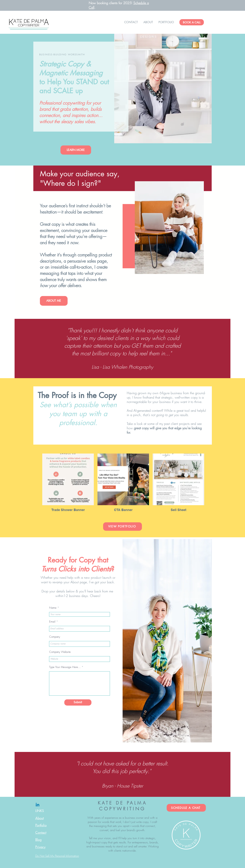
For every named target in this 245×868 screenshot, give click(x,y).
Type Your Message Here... (65, 667)
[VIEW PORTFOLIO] (122, 527)
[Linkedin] (38, 805)
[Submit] (78, 702)
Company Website (60, 652)
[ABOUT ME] (54, 301)
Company (55, 637)
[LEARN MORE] (76, 150)
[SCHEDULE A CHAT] (186, 808)
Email (52, 622)
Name (53, 608)
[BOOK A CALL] (192, 22)
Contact (41, 832)
